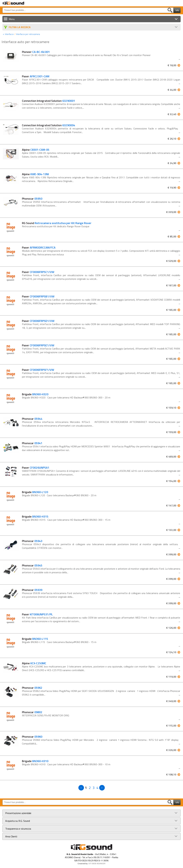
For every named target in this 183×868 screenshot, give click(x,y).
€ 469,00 (171, 457)
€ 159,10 (171, 408)
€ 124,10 (171, 652)
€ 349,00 (171, 701)
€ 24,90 (172, 163)
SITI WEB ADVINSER (97, 863)
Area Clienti (11, 836)
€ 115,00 (171, 726)
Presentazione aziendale (18, 813)
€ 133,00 (171, 530)
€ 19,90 (172, 188)
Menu (12, 19)
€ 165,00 (171, 310)
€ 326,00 (171, 750)
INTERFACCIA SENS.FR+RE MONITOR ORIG (46, 715)
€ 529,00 (171, 261)
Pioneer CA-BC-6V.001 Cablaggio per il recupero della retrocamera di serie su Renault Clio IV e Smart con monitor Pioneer (86, 55)
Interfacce (9, 34)
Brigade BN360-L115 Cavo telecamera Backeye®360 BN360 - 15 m (59, 642)
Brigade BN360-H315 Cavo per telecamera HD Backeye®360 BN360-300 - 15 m (66, 520)
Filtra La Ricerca (20, 27)
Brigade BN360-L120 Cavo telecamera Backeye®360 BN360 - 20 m (59, 495)
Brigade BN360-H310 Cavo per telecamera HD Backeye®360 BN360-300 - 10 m (66, 764)
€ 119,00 (171, 677)
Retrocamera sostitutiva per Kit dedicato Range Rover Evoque (56, 226)
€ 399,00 (171, 554)
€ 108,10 (171, 774)
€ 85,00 (172, 236)
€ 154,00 (171, 481)
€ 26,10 (172, 139)
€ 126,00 (171, 628)
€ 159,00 (171, 432)
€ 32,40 (172, 114)
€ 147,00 (171, 505)
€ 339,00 (171, 212)
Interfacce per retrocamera (28, 34)
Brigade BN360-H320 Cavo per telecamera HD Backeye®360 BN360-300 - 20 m (66, 397)
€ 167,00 (171, 285)
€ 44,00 (172, 90)
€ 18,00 (172, 65)
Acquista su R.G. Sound (18, 821)
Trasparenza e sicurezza (18, 829)
